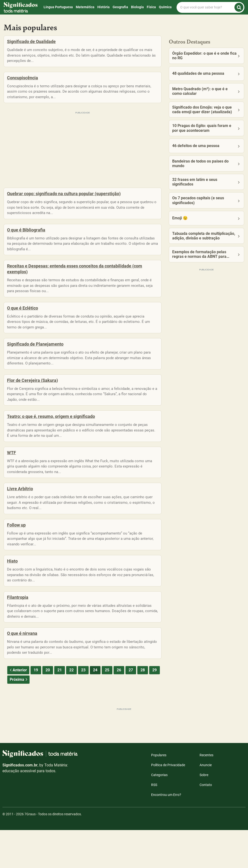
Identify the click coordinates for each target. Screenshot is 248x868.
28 (143, 708)
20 (48, 708)
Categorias (159, 813)
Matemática (85, 7)
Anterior (18, 708)
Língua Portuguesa (58, 7)
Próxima (19, 717)
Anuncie (206, 803)
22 (71, 708)
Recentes (206, 793)
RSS (154, 823)
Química (165, 7)
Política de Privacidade (168, 803)
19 (36, 708)
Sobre (204, 813)
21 (60, 708)
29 (155, 708)
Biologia (137, 7)
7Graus (30, 852)
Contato (206, 823)
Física (151, 7)
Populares (159, 793)
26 (119, 708)
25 (107, 708)
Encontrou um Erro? (166, 833)
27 (131, 708)
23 (83, 708)
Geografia (120, 7)
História (104, 7)
